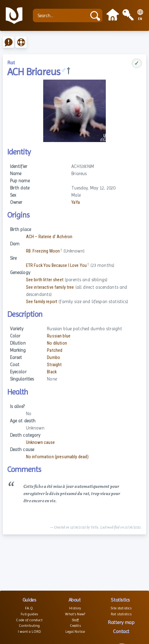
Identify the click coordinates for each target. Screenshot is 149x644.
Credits (75, 626)
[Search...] (61, 15)
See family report (42, 302)
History (75, 608)
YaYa (76, 202)
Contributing (29, 626)
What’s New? (75, 614)
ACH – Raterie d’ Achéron (49, 237)
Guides (29, 600)
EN (140, 19)
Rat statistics (121, 614)
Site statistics (121, 608)
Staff (75, 620)
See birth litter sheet (45, 280)
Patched (55, 350)
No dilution (57, 343)
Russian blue (59, 336)
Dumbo (54, 358)
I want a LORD (29, 632)
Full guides (29, 614)
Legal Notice (75, 632)
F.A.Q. (29, 608)
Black (52, 372)
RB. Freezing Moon (43, 251)
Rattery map (121, 622)
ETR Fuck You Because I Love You (56, 265)
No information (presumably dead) (57, 457)
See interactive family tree (50, 287)
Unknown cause (41, 442)
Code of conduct (29, 620)
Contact (121, 631)
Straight (54, 365)
